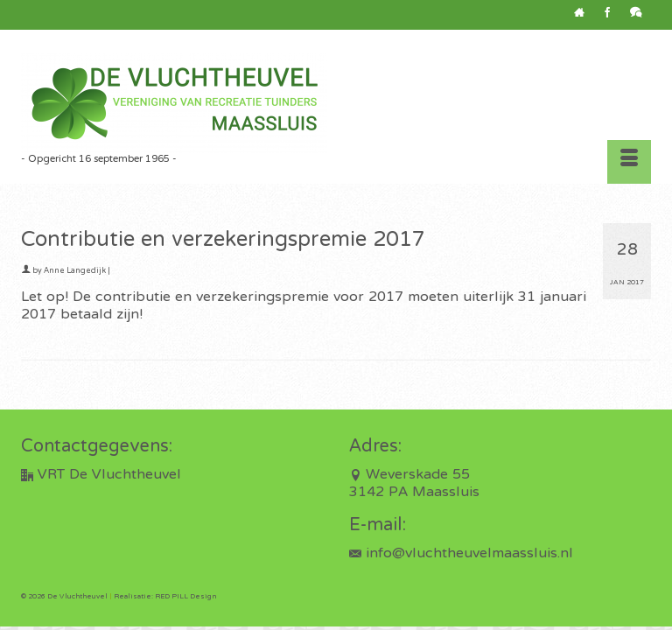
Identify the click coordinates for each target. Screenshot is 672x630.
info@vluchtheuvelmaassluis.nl (461, 554)
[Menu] (629, 162)
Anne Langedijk (75, 271)
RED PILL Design (185, 597)
